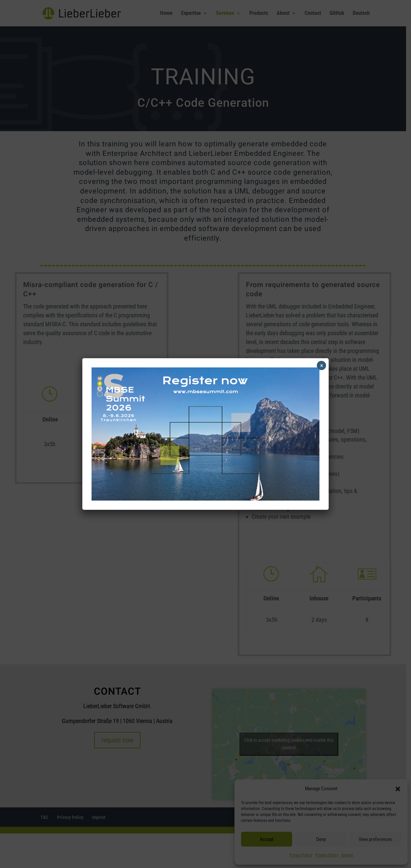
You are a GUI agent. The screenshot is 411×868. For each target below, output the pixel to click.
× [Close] (322, 365)
